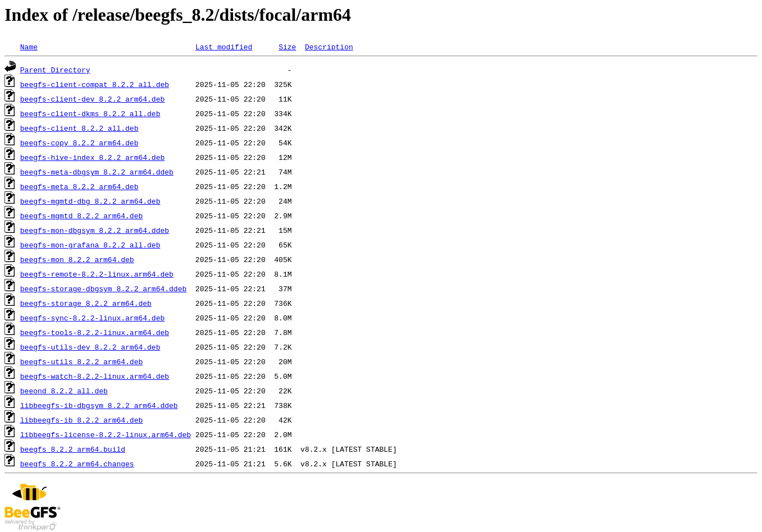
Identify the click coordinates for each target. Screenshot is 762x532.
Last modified (224, 47)
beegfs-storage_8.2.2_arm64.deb (86, 303)
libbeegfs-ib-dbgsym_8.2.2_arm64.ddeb (99, 405)
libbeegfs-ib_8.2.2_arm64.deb (81, 420)
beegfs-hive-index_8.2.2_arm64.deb (92, 157)
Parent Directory (55, 70)
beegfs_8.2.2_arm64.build (73, 449)
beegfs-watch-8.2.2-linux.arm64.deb (95, 376)
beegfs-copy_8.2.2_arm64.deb (79, 143)
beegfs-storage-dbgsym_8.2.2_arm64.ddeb (103, 288)
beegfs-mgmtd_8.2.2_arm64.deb (81, 215)
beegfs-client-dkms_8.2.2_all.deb (90, 113)
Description (329, 47)
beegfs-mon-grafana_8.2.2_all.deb (90, 245)
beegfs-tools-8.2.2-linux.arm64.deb (95, 332)
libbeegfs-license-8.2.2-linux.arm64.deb (106, 434)
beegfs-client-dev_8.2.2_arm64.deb (92, 99)
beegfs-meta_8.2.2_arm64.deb (79, 186)
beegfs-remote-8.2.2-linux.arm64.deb (97, 274)
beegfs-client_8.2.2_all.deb (79, 128)
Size (287, 47)
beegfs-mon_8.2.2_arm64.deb (77, 259)
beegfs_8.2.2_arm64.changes (77, 464)
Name (29, 47)
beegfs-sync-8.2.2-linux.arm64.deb (92, 318)
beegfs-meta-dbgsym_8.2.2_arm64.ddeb (97, 172)
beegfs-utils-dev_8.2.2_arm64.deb (90, 347)
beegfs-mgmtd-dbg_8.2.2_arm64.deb (90, 201)
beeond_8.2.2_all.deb (64, 391)
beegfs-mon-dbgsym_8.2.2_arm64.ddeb (95, 230)
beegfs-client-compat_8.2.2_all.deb (95, 84)
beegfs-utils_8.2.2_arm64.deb (81, 361)
